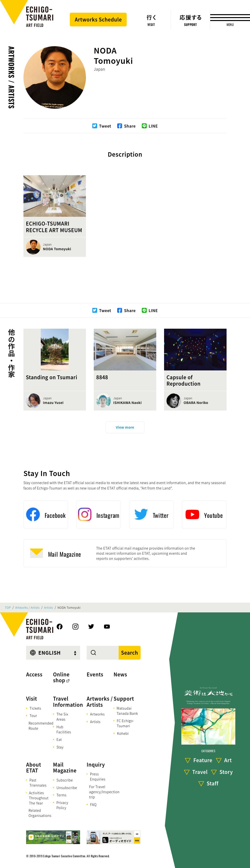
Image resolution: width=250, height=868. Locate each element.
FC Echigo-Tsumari (125, 723)
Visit (32, 699)
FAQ (93, 804)
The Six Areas (62, 717)
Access (34, 674)
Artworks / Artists (12, 77)
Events (95, 674)
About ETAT (34, 768)
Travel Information (68, 702)
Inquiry (96, 765)
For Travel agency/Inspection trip (104, 792)
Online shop (61, 677)
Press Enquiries (98, 776)
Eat (59, 739)
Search (130, 653)
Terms (61, 795)
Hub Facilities (64, 729)
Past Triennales (38, 783)
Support (124, 699)
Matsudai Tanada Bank (127, 711)
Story (226, 772)
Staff (213, 783)
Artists (49, 608)
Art (228, 760)
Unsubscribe (67, 788)
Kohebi (123, 733)
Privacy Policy (62, 805)
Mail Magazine (65, 768)
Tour (33, 716)
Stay (60, 747)
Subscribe (65, 780)
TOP (8, 608)
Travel (200, 772)
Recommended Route (41, 726)
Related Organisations (40, 813)
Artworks (97, 714)
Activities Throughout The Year (39, 798)
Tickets (35, 708)
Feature (203, 760)
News (120, 674)
